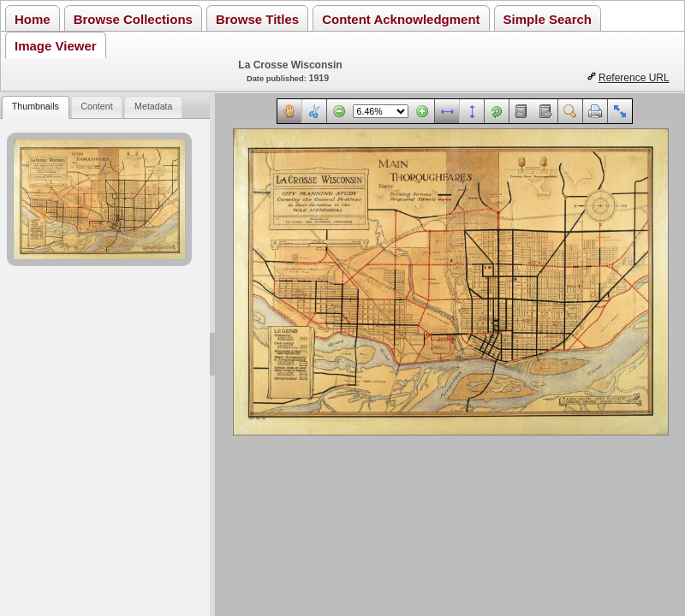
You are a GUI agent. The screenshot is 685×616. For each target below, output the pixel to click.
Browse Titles (257, 19)
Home (33, 19)
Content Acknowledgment (401, 19)
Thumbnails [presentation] (36, 106)
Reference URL (634, 78)
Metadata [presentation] (153, 106)
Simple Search (548, 19)
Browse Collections (133, 19)
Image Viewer (56, 46)
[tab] (35, 107)
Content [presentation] (96, 106)
